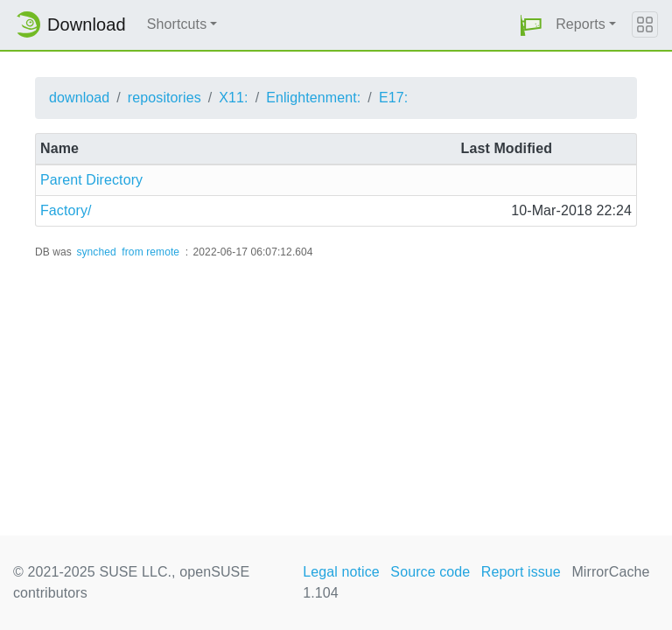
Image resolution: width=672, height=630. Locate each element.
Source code (430, 572)
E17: (393, 98)
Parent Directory (91, 180)
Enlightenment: (313, 98)
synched (96, 252)
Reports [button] (581, 24)
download (79, 98)
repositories (164, 98)
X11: (233, 98)
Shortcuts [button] (177, 24)
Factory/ (66, 210)
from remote (150, 252)
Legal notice (341, 572)
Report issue (521, 572)
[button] (531, 25)
